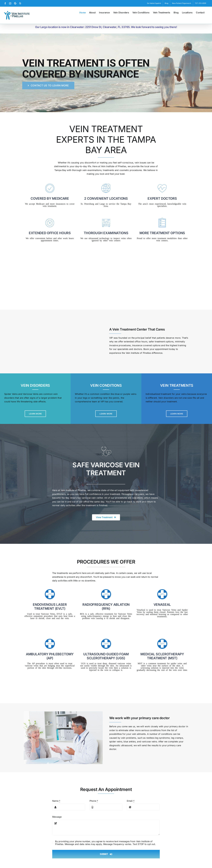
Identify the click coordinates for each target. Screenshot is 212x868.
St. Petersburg (87, 204)
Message (57, 817)
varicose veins (149, 742)
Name (56, 801)
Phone (94, 801)
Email (131, 801)
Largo (102, 204)
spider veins (116, 742)
